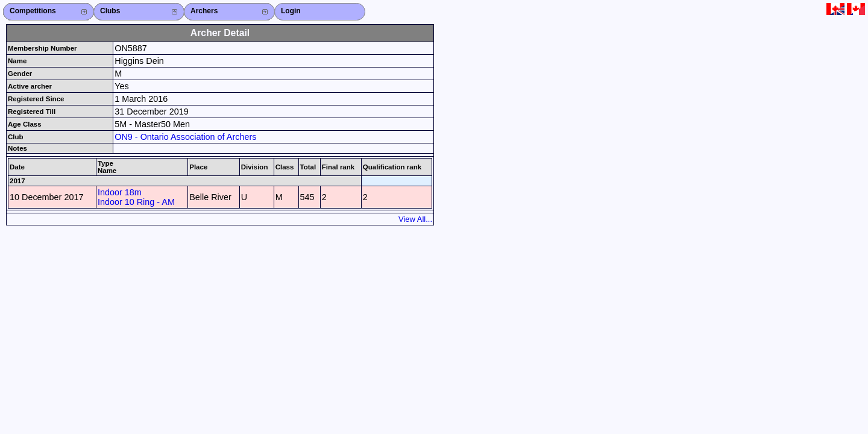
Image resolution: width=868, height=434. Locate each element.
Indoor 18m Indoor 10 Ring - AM (136, 197)
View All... (415, 219)
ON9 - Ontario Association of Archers (185, 137)
